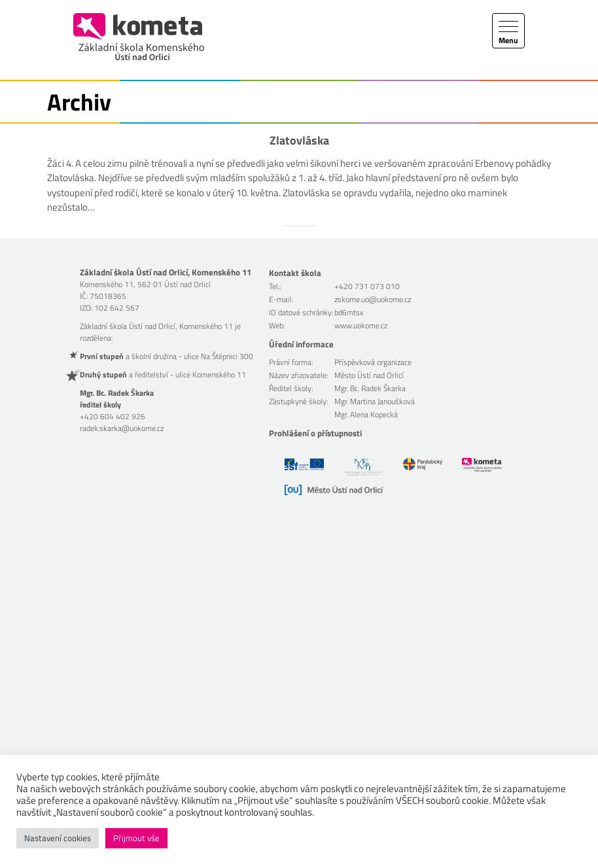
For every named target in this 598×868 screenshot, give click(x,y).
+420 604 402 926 (113, 416)
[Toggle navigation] (508, 31)
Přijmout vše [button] (136, 838)
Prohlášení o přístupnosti (315, 433)
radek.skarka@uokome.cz (122, 428)
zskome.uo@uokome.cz (373, 299)
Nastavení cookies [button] (58, 838)
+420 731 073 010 (367, 286)
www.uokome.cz (361, 325)
